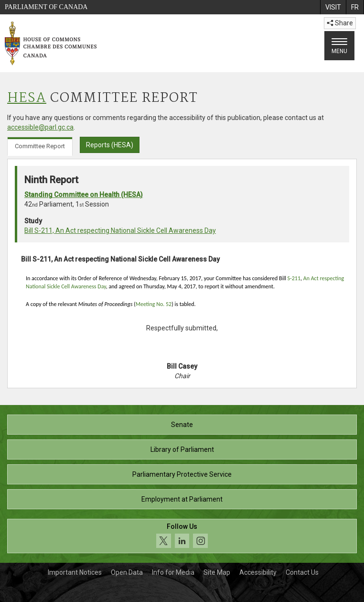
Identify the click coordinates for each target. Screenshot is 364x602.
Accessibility (258, 572)
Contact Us (302, 572)
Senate (182, 425)
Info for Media (173, 572)
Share (340, 23)
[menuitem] (333, 7)
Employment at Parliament (182, 499)
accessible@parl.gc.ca (40, 127)
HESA (27, 98)
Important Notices (75, 572)
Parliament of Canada (46, 7)
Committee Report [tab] (40, 146)
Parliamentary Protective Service (182, 474)
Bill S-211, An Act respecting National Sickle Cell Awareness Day (120, 230)
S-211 (294, 278)
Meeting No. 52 (154, 304)
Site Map (217, 572)
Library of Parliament (182, 449)
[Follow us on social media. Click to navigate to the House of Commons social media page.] (182, 536)
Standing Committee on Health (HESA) (84, 195)
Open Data (127, 572)
